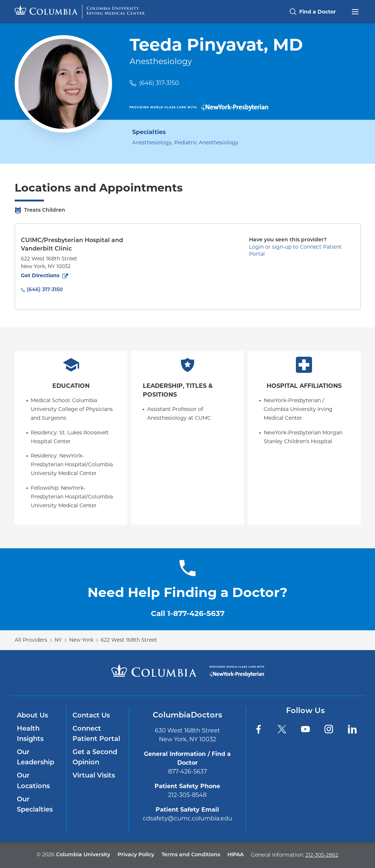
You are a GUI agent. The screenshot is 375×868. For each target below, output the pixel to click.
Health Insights (30, 734)
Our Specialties (35, 805)
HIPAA (235, 855)
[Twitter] (282, 729)
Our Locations (33, 781)
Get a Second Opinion (95, 758)
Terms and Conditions (191, 855)
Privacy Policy (136, 855)
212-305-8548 (187, 795)
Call (188, 613)
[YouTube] (305, 729)
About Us (32, 716)
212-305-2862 (322, 855)
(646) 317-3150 (159, 83)
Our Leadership (36, 758)
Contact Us (91, 716)
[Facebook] (259, 729)
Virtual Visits (94, 776)
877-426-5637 (187, 771)
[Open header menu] (355, 11)
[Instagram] (329, 729)
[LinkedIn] (352, 729)
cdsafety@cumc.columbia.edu (187, 818)
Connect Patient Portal (96, 734)
